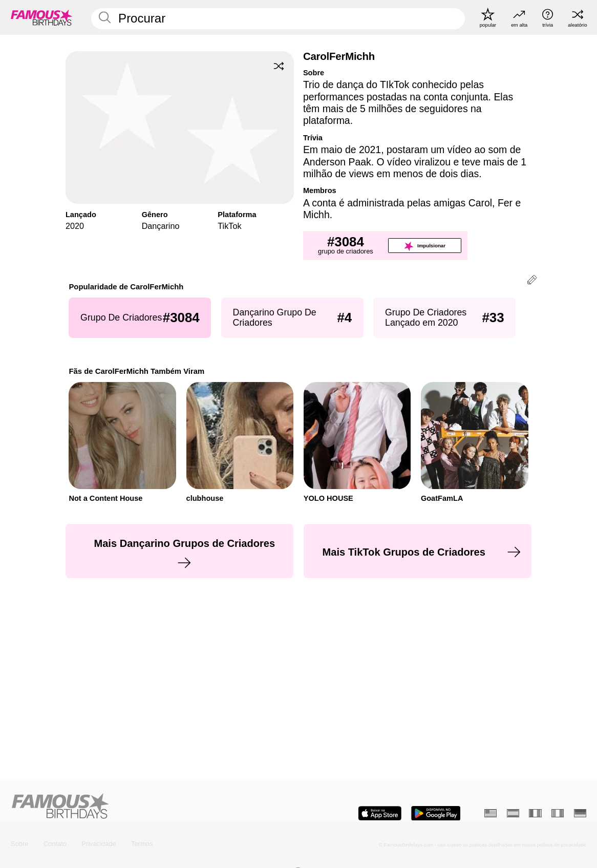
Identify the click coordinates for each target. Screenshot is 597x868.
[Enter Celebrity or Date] (278, 18)
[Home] (152, 807)
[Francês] (535, 813)
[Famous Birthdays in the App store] (380, 813)
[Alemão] (580, 813)
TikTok (229, 226)
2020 (75, 226)
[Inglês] (491, 813)
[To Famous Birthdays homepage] (42, 17)
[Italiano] (558, 813)
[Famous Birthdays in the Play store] (436, 813)
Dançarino (161, 226)
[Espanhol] (513, 813)
